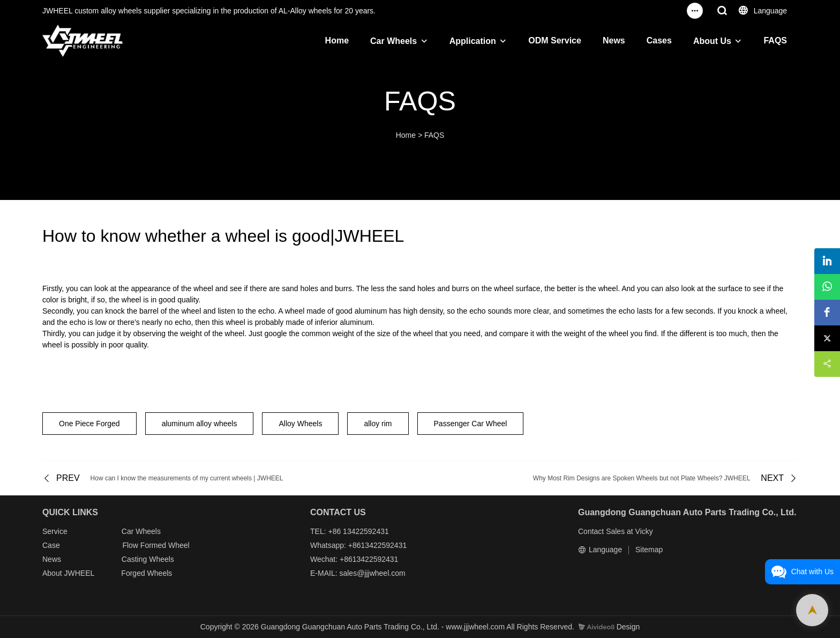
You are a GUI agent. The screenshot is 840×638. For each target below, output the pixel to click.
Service (55, 531)
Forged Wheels (147, 573)
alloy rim (378, 424)
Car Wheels (393, 41)
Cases (659, 40)
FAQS (775, 40)
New (50, 559)
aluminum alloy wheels (200, 424)
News (614, 40)
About (53, 573)
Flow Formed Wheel (156, 545)
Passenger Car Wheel (471, 424)
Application (473, 41)
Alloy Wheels (300, 424)
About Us (712, 41)
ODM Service (555, 40)
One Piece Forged (89, 424)
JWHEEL (79, 573)
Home (337, 40)
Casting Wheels (148, 559)
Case (51, 545)
